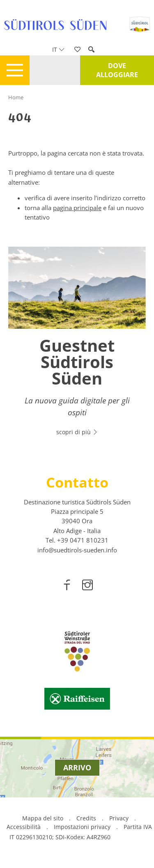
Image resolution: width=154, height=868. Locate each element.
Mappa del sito (43, 818)
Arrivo (77, 767)
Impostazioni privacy (83, 827)
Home (16, 97)
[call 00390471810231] (83, 540)
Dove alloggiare (117, 70)
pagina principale (77, 208)
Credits (86, 818)
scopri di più (77, 432)
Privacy (119, 818)
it (58, 49)
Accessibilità (24, 827)
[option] (77, 346)
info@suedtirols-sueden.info (77, 550)
